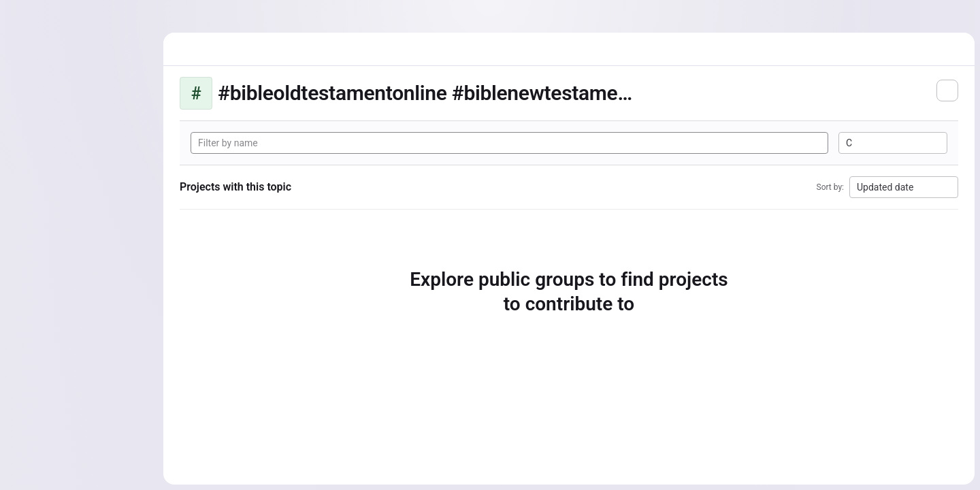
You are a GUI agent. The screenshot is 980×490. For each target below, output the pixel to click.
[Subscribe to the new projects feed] (947, 91)
